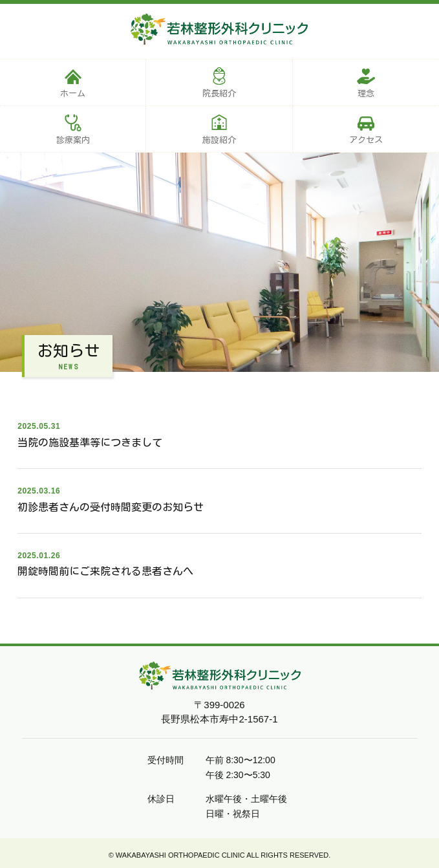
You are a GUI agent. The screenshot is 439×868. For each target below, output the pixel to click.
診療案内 (73, 140)
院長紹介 (219, 93)
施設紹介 (219, 140)
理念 (366, 93)
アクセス (366, 140)
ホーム (73, 93)
